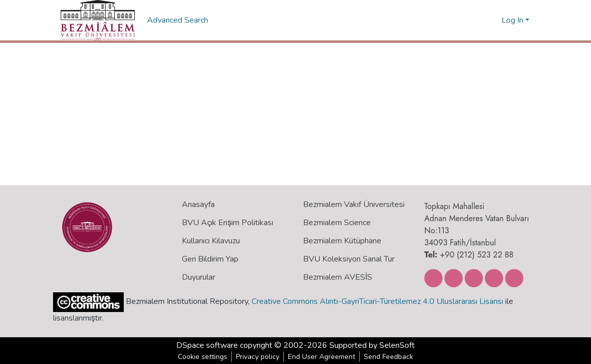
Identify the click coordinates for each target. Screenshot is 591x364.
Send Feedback (388, 357)
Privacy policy (258, 357)
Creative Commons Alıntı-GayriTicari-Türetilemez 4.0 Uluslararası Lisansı (377, 301)
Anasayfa (198, 204)
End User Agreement (322, 357)
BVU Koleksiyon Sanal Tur (349, 259)
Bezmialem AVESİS (338, 277)
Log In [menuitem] (512, 20)
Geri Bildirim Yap (210, 259)
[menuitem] (492, 20)
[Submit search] (478, 20)
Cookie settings (203, 357)
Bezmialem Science (337, 223)
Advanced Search (179, 20)
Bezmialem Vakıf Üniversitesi (354, 204)
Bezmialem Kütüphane (342, 241)
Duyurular (199, 277)
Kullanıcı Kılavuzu (211, 241)
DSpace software (207, 345)
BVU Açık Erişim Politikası (228, 223)
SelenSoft (397, 345)
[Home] (98, 20)
